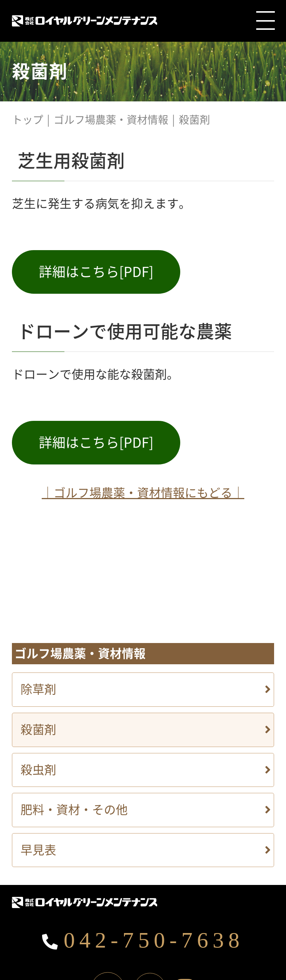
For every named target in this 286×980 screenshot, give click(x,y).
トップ (28, 120)
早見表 (38, 850)
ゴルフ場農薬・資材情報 (111, 120)
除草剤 (38, 689)
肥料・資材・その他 (74, 810)
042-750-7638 (143, 940)
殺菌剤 (38, 730)
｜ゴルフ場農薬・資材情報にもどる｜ (143, 493)
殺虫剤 (38, 770)
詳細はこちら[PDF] (96, 272)
